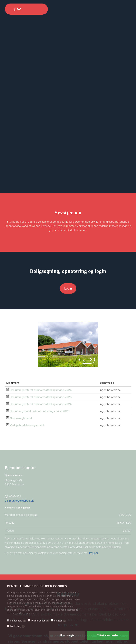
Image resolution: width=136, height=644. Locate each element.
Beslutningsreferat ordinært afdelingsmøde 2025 (41, 397)
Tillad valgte (67, 635)
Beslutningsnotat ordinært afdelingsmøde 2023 (40, 411)
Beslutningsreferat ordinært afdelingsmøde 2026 (41, 390)
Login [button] (68, 288)
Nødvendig (18, 621)
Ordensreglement (21, 418)
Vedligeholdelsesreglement (27, 425)
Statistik (60, 621)
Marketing (18, 626)
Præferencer (40, 621)
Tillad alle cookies (108, 635)
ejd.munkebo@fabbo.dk (19, 501)
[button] (84, 360)
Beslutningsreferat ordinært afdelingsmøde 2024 (41, 404)
